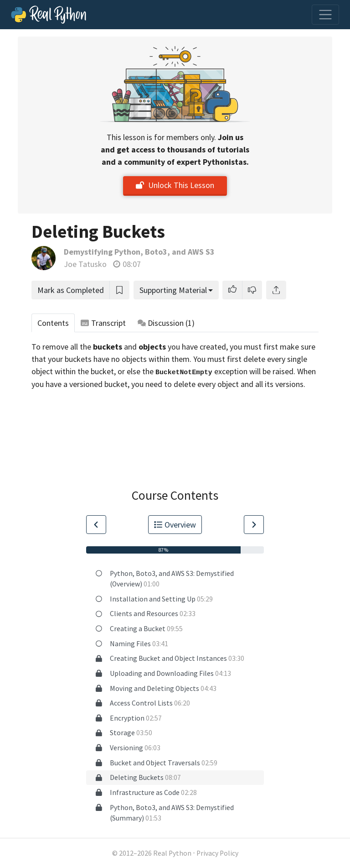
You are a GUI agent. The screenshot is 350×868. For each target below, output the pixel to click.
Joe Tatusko (85, 264)
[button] (232, 290)
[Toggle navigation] (325, 15)
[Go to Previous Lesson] (96, 525)
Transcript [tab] (103, 323)
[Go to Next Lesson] (254, 525)
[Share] (276, 290)
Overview (175, 525)
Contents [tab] (53, 323)
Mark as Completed (71, 290)
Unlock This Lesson (175, 185)
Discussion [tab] (166, 323)
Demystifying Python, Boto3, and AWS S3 (139, 252)
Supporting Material (173, 290)
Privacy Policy (217, 853)
